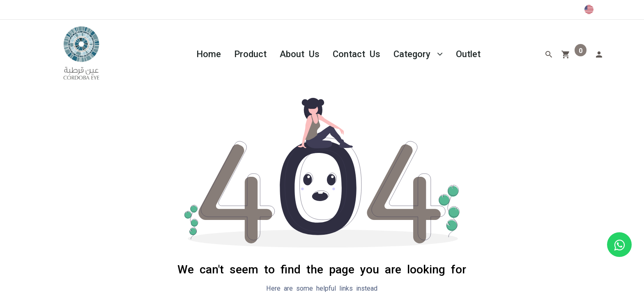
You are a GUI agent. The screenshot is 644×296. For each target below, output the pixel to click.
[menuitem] (209, 53)
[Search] (549, 53)
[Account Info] (599, 53)
